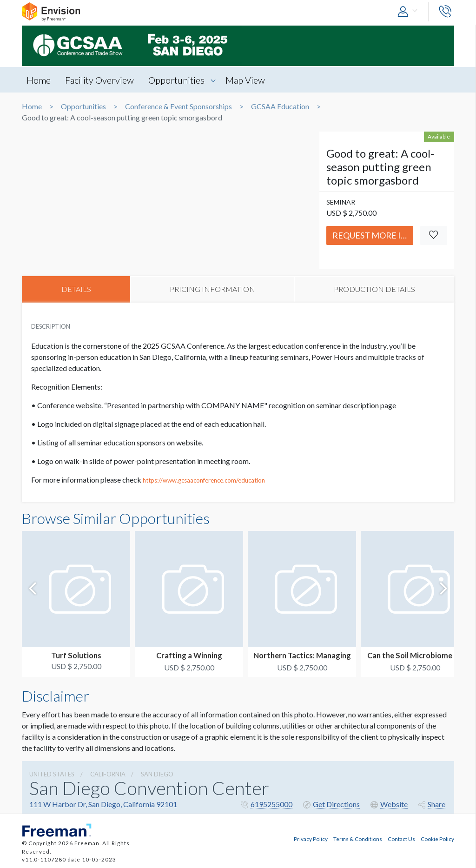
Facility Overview (100, 80)
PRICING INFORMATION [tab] (212, 289)
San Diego (157, 775)
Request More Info (373, 235)
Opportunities (178, 80)
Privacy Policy (311, 838)
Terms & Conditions (358, 838)
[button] (410, 12)
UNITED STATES (52, 775)
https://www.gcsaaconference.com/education (204, 481)
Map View (248, 80)
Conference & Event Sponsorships (178, 106)
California (108, 775)
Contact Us (401, 838)
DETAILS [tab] (76, 289)
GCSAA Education (280, 106)
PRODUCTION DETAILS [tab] (374, 289)
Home (39, 80)
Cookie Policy (437, 838)
